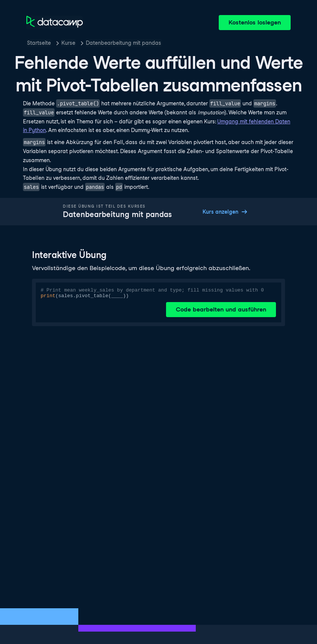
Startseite (39, 43)
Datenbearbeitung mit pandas (123, 43)
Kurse (68, 43)
